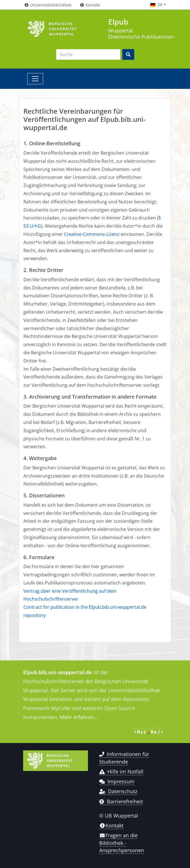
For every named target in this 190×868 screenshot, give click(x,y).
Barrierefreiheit (121, 801)
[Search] (88, 54)
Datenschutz (118, 791)
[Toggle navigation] (35, 79)
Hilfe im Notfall (121, 772)
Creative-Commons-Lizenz (92, 234)
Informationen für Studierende (124, 758)
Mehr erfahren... (79, 717)
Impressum (117, 781)
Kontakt (111, 825)
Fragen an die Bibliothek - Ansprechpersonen (122, 843)
